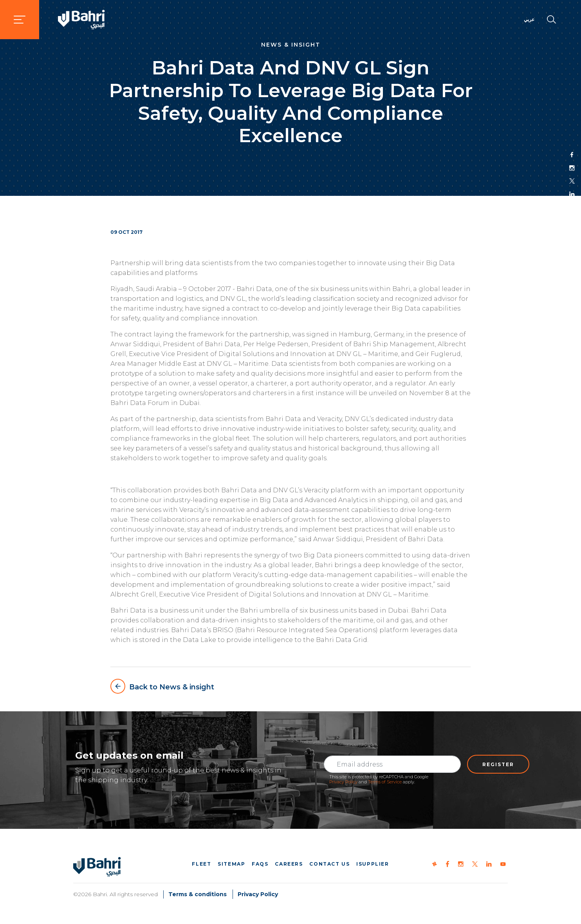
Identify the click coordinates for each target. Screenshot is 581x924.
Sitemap (231, 864)
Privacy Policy (343, 782)
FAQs (260, 864)
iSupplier (373, 864)
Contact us (329, 864)
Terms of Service (385, 782)
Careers (289, 864)
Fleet (201, 864)
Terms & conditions (198, 894)
